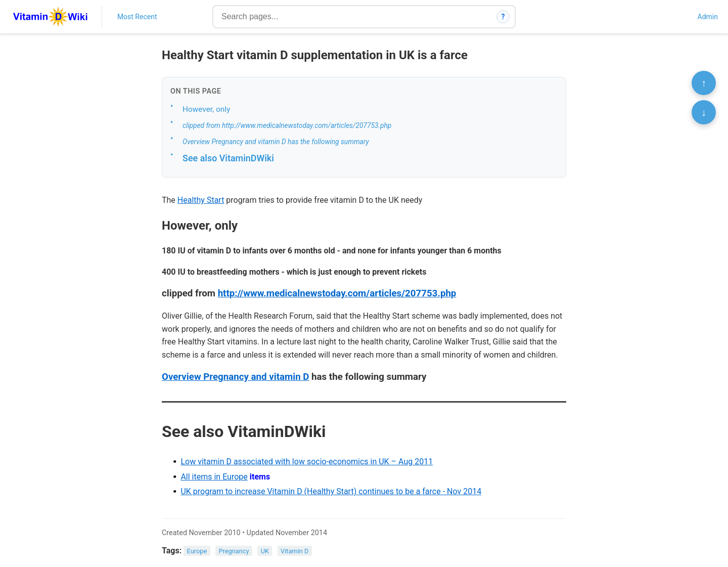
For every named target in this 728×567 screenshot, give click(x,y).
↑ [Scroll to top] (704, 83)
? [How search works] (503, 17)
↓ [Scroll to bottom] (704, 112)
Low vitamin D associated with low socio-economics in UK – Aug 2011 (307, 462)
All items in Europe (214, 477)
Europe (197, 551)
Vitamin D (294, 551)
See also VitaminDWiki (228, 158)
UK (265, 551)
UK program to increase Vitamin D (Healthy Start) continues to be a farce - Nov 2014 (331, 491)
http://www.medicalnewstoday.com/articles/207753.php (337, 293)
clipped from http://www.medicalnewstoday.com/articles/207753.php (287, 125)
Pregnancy (234, 551)
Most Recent (137, 17)
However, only (206, 109)
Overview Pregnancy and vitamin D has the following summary (276, 142)
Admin (708, 17)
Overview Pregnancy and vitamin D (235, 377)
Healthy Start (201, 200)
